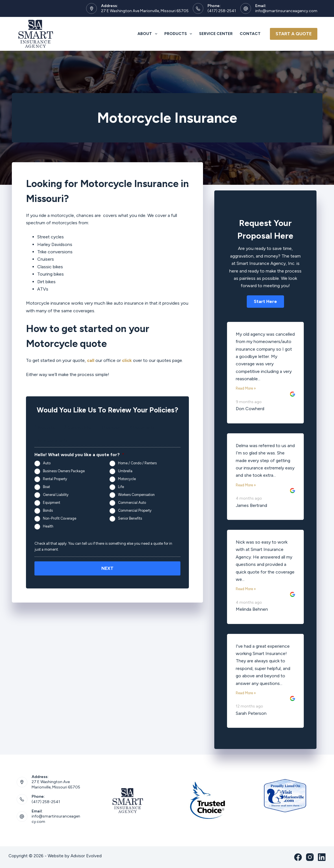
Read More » (246, 388)
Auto (47, 463)
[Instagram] (310, 857)
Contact (250, 34)
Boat (46, 487)
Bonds (48, 510)
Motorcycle (127, 479)
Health (48, 526)
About (149, 34)
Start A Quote (294, 34)
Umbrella (125, 471)
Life (121, 487)
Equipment (52, 503)
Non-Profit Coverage (60, 518)
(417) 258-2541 (222, 11)
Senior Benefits (130, 518)
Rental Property (55, 479)
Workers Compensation (136, 495)
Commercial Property (135, 510)
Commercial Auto (132, 503)
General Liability (56, 495)
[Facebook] (298, 857)
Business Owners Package (64, 471)
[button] (265, 302)
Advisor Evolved (86, 856)
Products (179, 34)
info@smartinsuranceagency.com (286, 11)
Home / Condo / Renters (137, 463)
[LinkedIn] (322, 857)
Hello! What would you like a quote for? (79, 455)
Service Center (216, 34)
